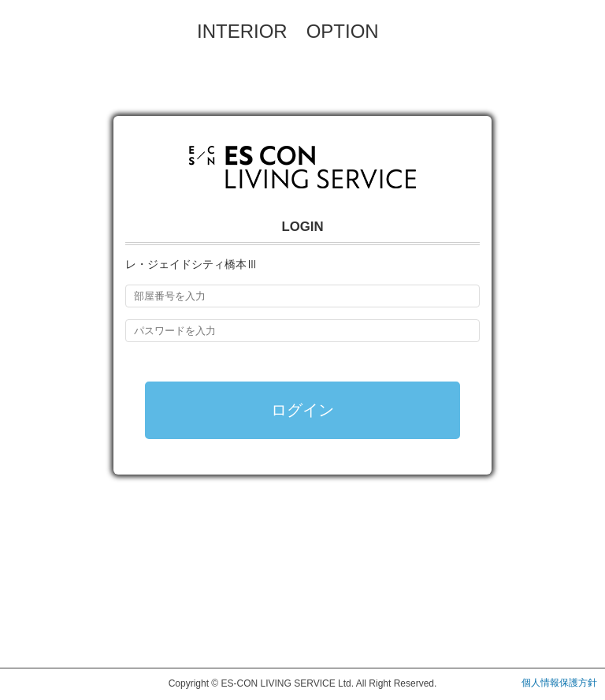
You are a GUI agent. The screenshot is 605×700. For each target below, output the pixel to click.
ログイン (302, 410)
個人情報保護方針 (559, 683)
